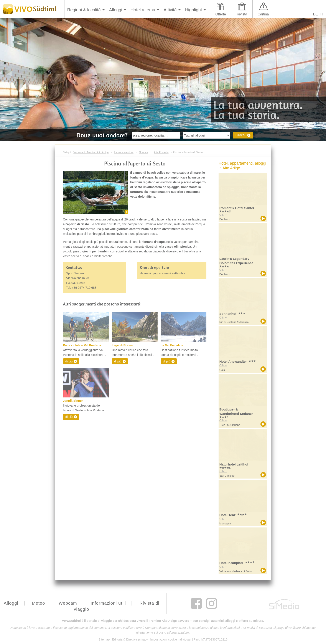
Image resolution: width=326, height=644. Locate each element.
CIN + (223, 215)
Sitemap (104, 639)
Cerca (240, 135)
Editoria (117, 639)
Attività (170, 10)
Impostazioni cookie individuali (171, 639)
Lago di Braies (122, 345)
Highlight (194, 10)
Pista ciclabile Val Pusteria (82, 345)
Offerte (221, 14)
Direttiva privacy (137, 639)
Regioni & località (84, 10)
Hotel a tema (143, 10)
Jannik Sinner (73, 401)
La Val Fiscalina (172, 345)
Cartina (263, 14)
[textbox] (156, 135)
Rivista (242, 14)
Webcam (68, 603)
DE (316, 14)
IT (322, 14)
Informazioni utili (108, 603)
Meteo (39, 603)
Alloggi (116, 10)
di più (69, 361)
